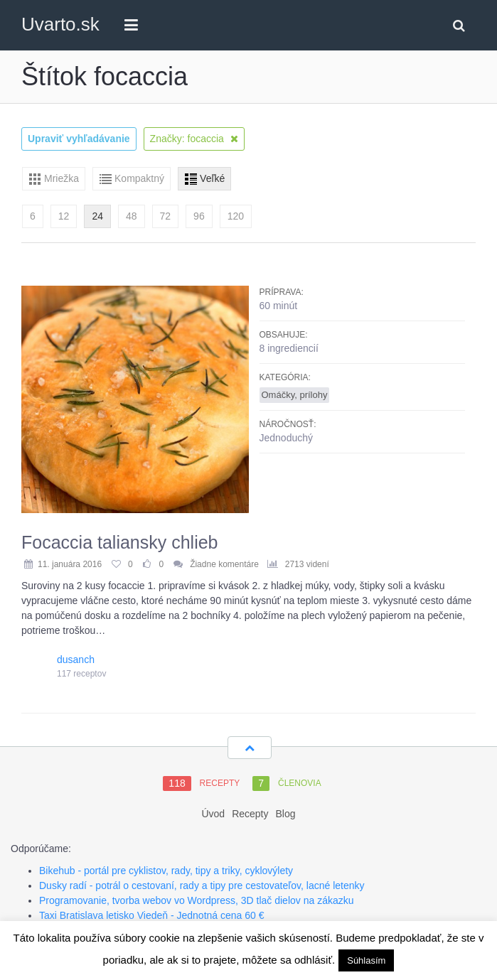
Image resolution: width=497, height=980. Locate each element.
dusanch (76, 659)
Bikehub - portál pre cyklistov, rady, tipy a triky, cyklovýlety (166, 871)
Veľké (212, 178)
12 (64, 216)
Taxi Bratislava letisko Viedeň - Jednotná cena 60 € (152, 915)
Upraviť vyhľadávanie (79, 139)
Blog (286, 814)
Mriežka (62, 178)
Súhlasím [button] (366, 960)
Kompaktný (139, 178)
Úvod (213, 814)
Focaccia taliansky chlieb (120, 542)
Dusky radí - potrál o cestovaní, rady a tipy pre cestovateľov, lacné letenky (202, 885)
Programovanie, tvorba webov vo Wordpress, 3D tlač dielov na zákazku (197, 900)
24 (97, 216)
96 (199, 216)
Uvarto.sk (60, 24)
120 (236, 216)
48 (132, 216)
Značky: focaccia (194, 139)
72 (166, 216)
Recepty (250, 814)
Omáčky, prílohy (295, 395)
